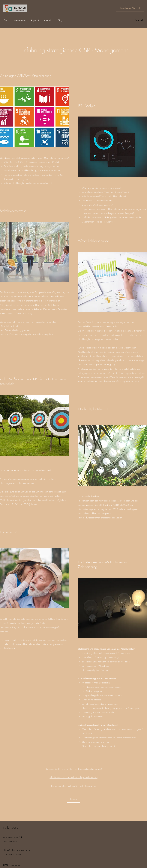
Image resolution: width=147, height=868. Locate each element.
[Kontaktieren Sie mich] (130, 8)
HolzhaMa (10, 828)
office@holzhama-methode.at (16, 850)
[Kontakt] (73, 799)
